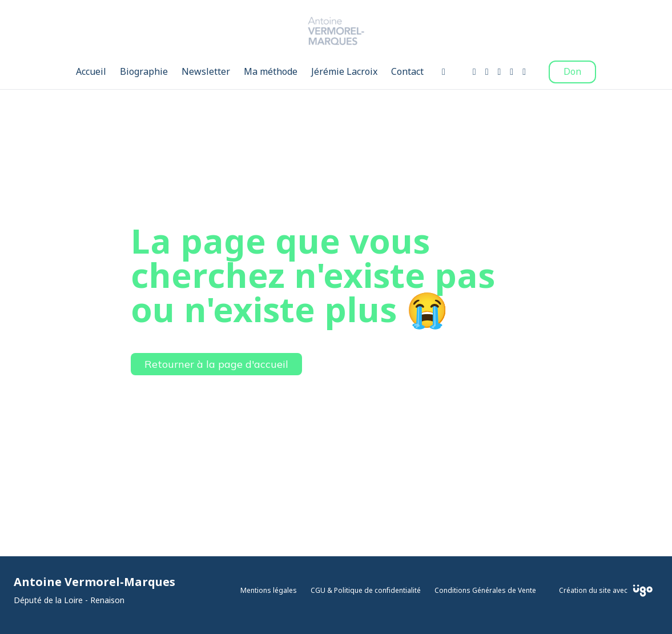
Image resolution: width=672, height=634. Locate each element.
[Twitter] (512, 72)
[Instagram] (487, 72)
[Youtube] (500, 72)
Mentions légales (269, 591)
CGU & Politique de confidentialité (366, 591)
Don (572, 72)
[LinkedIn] (524, 72)
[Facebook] (474, 72)
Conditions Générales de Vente (485, 591)
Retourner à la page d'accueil (216, 364)
